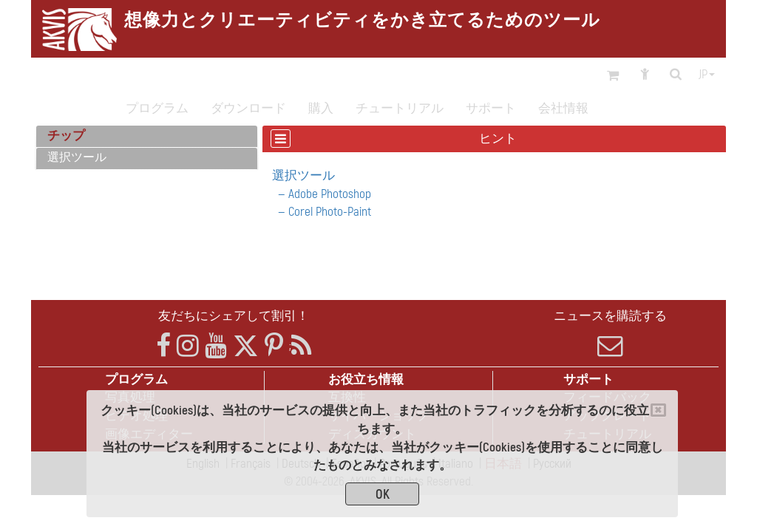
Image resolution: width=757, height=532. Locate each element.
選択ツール (77, 157)
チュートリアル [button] (400, 109)
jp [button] (707, 75)
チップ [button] (66, 136)
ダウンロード (248, 109)
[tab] (147, 137)
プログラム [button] (157, 109)
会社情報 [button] (563, 109)
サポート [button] (491, 109)
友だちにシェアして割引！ (234, 316)
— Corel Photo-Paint (322, 212)
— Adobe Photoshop (322, 194)
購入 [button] (321, 109)
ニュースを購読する (610, 333)
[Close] (658, 410)
